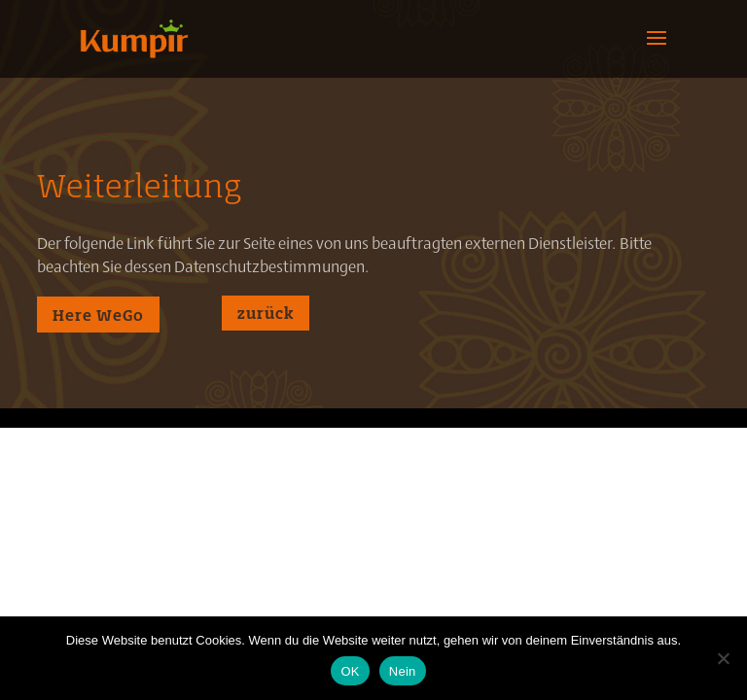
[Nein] (723, 658)
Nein (403, 671)
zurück (266, 313)
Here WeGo (98, 315)
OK (350, 671)
